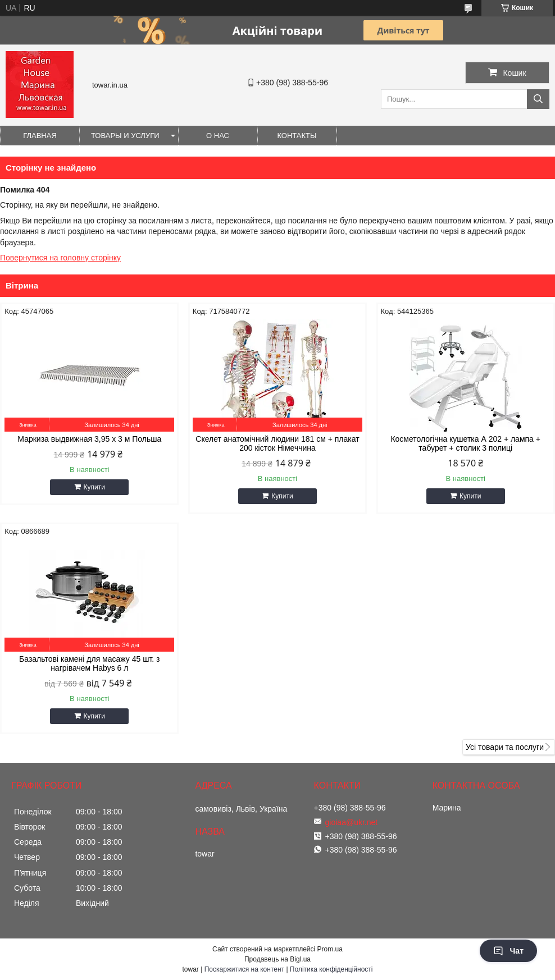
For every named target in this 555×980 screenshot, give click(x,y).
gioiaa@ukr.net (352, 822)
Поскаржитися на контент (244, 969)
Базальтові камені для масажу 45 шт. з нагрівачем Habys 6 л (89, 663)
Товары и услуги (125, 136)
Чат (508, 951)
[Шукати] (538, 99)
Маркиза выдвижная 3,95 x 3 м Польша (89, 439)
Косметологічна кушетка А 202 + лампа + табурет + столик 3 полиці (465, 443)
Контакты (297, 136)
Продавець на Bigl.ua (277, 959)
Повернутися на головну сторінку (60, 258)
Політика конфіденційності (331, 969)
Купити (94, 487)
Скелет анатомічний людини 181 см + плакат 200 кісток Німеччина (277, 443)
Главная (40, 136)
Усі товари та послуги (505, 747)
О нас (218, 136)
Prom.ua (330, 949)
